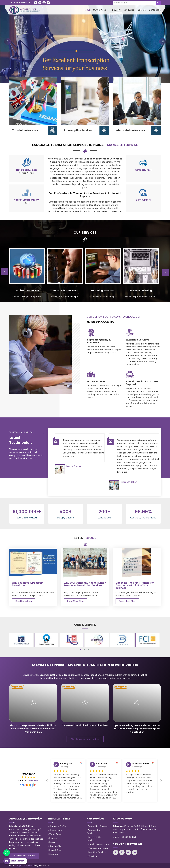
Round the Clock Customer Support (143, 383)
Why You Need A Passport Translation (28, 584)
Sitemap (53, 854)
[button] (8, 42)
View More (93, 856)
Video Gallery (55, 834)
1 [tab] (80, 650)
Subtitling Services (97, 852)
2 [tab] (84, 650)
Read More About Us (24, 856)
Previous (5, 272)
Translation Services (25, 130)
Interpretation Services (130, 130)
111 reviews (33, 780)
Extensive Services (138, 340)
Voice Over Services (97, 848)
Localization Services (98, 844)
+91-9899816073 (21, 3)
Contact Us (155, 10)
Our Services (101, 10)
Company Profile (57, 826)
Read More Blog (24, 601)
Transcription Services (78, 130)
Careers (142, 10)
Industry (116, 10)
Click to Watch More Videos (85, 739)
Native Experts (96, 381)
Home (87, 10)
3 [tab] (88, 650)
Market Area (55, 850)
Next (165, 272)
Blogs (51, 842)
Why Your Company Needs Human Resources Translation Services (85, 584)
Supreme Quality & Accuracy (99, 341)
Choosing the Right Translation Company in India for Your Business (135, 585)
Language (129, 10)
